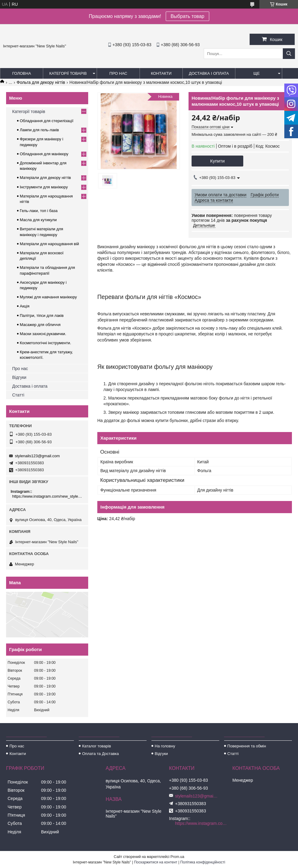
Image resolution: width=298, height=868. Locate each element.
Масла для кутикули (38, 220)
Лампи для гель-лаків (39, 130)
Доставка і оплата (209, 73)
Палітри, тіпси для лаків (42, 316)
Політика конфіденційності (203, 862)
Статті (18, 395)
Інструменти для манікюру (44, 187)
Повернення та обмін (247, 746)
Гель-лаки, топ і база (39, 211)
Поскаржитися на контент (156, 862)
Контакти (161, 73)
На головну (165, 746)
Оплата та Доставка (100, 754)
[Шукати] (289, 54)
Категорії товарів (68, 73)
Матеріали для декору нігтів (45, 178)
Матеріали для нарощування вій (49, 244)
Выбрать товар (187, 16)
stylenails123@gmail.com (37, 456)
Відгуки (19, 377)
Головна (22, 73)
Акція (25, 306)
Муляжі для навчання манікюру (48, 297)
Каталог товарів (97, 746)
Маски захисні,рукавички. (43, 334)
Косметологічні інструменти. (45, 343)
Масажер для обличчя (40, 325)
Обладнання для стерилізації (47, 121)
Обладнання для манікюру (44, 154)
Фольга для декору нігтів (41, 82)
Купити (217, 161)
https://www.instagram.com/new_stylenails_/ (48, 496)
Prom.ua (177, 857)
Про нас (118, 73)
